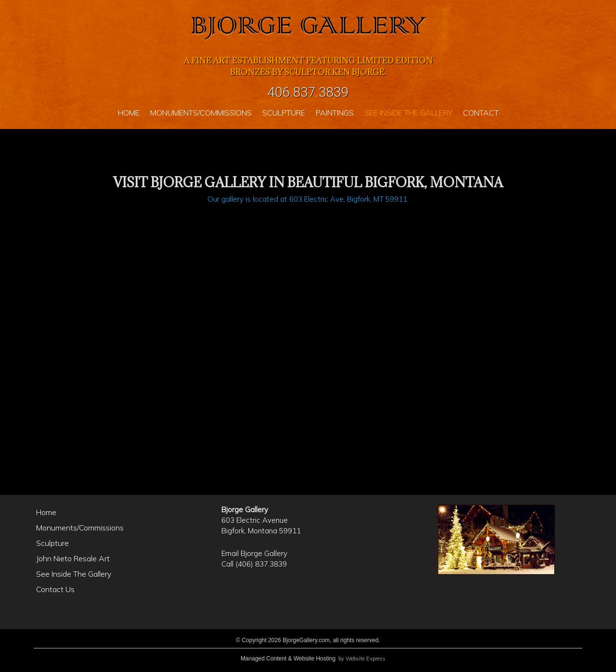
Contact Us (55, 589)
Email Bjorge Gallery (254, 553)
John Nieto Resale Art (73, 558)
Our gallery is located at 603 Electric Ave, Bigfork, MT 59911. (308, 199)
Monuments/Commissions (80, 528)
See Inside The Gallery (74, 574)
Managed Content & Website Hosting (288, 659)
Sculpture (52, 543)
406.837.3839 (308, 92)
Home (46, 512)
